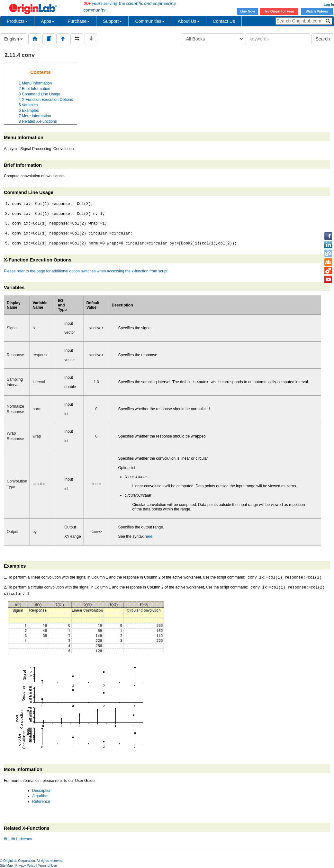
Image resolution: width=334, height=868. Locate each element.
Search (323, 39)
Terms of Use (47, 866)
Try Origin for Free (279, 11)
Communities (150, 21)
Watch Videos (317, 11)
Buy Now (248, 11)
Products (17, 21)
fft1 (6, 839)
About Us (189, 21)
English (14, 39)
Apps (48, 21)
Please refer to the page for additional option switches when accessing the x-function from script (86, 271)
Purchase (79, 21)
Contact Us (224, 21)
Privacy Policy (25, 866)
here (149, 536)
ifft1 (14, 839)
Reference (41, 802)
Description (42, 791)
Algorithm (40, 796)
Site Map (6, 866)
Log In (329, 4)
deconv (26, 839)
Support (112, 21)
